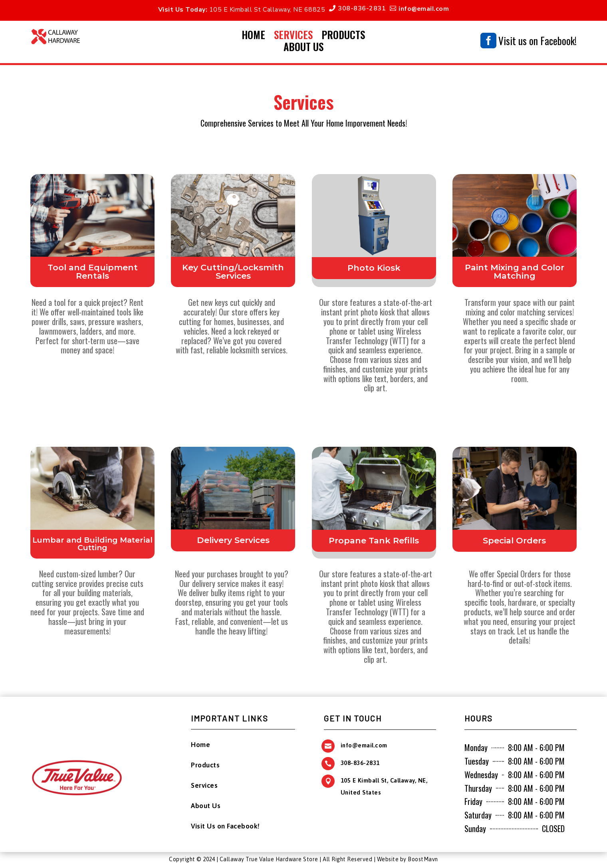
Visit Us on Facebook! (225, 826)
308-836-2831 (362, 8)
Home (253, 36)
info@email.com (424, 8)
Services (293, 36)
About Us (303, 48)
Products (343, 36)
